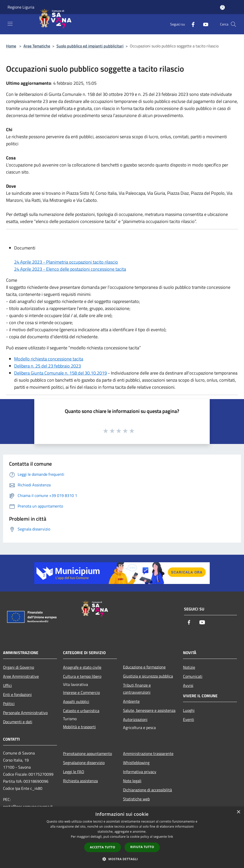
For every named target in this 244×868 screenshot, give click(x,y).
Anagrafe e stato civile (82, 667)
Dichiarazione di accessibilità (147, 790)
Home (11, 46)
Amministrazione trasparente (148, 753)
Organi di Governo (19, 667)
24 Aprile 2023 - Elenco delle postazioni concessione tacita (70, 269)
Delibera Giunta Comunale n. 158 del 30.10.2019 (60, 373)
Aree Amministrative (21, 676)
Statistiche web (136, 799)
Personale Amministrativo (25, 713)
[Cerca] (233, 24)
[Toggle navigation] (10, 24)
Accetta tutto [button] (103, 847)
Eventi (189, 719)
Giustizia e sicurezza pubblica (148, 676)
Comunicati (193, 676)
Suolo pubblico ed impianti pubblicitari (90, 46)
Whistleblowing (136, 763)
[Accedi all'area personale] (222, 7)
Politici (9, 704)
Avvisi (188, 685)
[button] (122, 859)
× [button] (238, 812)
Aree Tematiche (37, 46)
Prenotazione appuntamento (87, 753)
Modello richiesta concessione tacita (49, 359)
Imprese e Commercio (81, 692)
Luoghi (189, 710)
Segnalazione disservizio (84, 763)
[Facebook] (191, 24)
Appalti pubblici (76, 702)
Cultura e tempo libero (82, 676)
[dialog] (122, 837)
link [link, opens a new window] (171, 837)
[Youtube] (204, 24)
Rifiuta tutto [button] (142, 847)
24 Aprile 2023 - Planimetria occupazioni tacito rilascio (66, 262)
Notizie (189, 667)
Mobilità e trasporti (79, 727)
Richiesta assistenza (80, 781)
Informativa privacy (140, 772)
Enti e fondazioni (17, 694)
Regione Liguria (21, 7)
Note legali (132, 781)
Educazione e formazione (144, 667)
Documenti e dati (18, 722)
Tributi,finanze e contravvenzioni (137, 689)
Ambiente (131, 701)
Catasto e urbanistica (81, 711)
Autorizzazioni (135, 719)
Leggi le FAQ (74, 772)
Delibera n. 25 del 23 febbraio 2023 (48, 366)
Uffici (7, 685)
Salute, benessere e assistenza (149, 710)
